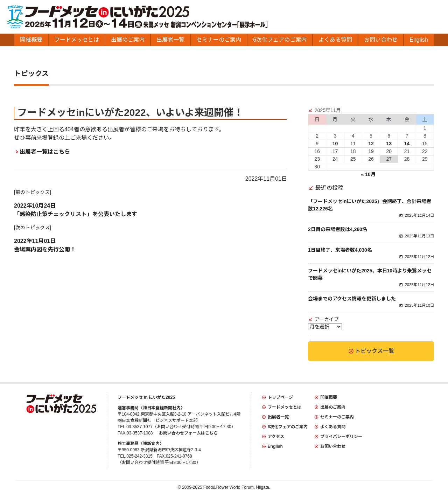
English (419, 40)
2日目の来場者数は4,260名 (338, 229)
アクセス (276, 437)
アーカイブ (327, 319)
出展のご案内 (128, 40)
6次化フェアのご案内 (280, 40)
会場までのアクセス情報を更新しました (352, 299)
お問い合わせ (381, 40)
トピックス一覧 (374, 351)
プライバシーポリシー (341, 437)
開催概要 (31, 40)
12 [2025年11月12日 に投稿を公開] (371, 144)
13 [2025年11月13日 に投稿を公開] (389, 144)
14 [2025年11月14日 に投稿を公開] (407, 144)
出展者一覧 (170, 40)
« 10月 (368, 174)
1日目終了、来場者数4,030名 (340, 250)
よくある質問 (335, 40)
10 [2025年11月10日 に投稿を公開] (335, 144)
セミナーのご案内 (219, 40)
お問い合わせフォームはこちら (188, 433)
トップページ (280, 397)
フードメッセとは (77, 40)
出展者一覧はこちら (45, 152)
